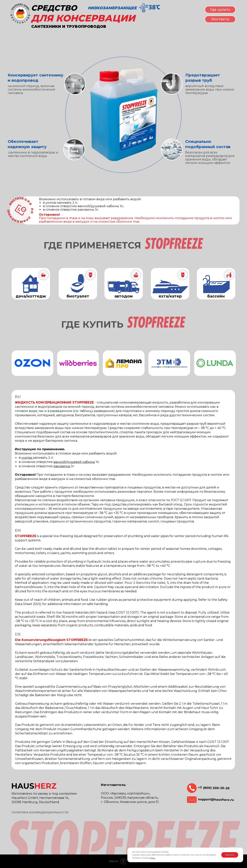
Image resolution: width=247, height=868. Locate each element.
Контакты (220, 19)
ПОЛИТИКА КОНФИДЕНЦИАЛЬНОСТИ (40, 812)
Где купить (220, 10)
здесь (152, 858)
